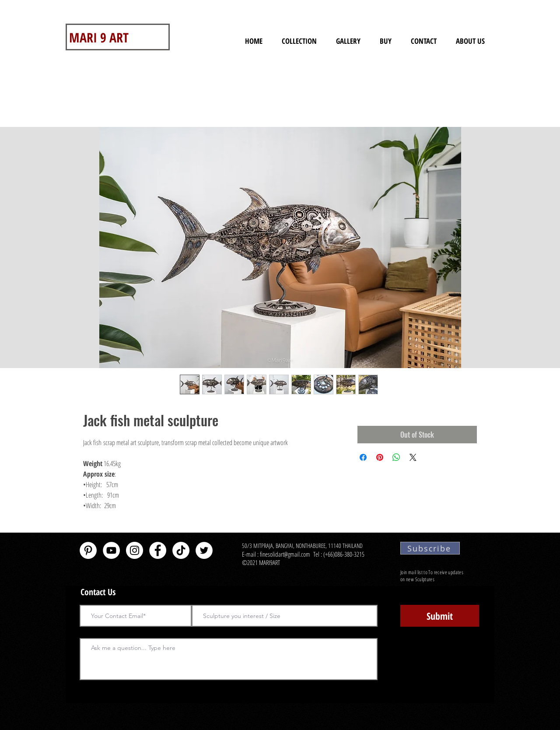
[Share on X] (413, 457)
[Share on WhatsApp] (396, 457)
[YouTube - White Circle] (111, 550)
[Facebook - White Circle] (158, 550)
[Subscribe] (430, 548)
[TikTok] (181, 550)
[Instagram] (135, 550)
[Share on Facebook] (363, 457)
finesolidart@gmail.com (285, 554)
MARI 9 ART (99, 37)
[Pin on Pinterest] (380, 457)
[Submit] (440, 616)
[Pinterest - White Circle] (88, 550)
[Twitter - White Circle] (204, 550)
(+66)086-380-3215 (345, 554)
